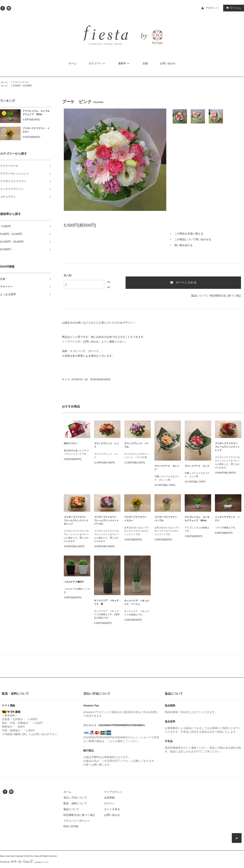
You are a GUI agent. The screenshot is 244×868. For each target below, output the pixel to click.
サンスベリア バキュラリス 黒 (106, 602)
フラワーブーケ (21, 82)
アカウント (212, 8)
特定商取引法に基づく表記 (225, 296)
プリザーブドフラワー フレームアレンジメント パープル (107, 521)
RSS (66, 826)
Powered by (24, 862)
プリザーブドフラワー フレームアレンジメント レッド (228, 447)
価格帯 (124, 63)
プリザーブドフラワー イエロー (36, 130)
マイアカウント (113, 792)
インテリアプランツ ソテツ (227, 519)
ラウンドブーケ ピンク (197, 466)
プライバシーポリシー (77, 821)
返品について (199, 296)
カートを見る (112, 809)
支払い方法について (75, 798)
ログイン (109, 803)
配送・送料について (75, 803)
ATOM (75, 826)
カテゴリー (97, 63)
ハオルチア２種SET (74, 582)
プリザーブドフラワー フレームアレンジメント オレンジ (77, 521)
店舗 (145, 63)
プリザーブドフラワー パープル (167, 519)
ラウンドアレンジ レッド (106, 445)
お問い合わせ (168, 63)
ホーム (72, 63)
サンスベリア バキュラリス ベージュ (137, 602)
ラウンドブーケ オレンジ (167, 468)
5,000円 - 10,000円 (22, 86)
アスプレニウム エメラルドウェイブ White (36, 113)
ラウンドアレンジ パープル (137, 445)
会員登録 (109, 798)
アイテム (233, 8)
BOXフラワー (71, 443)
